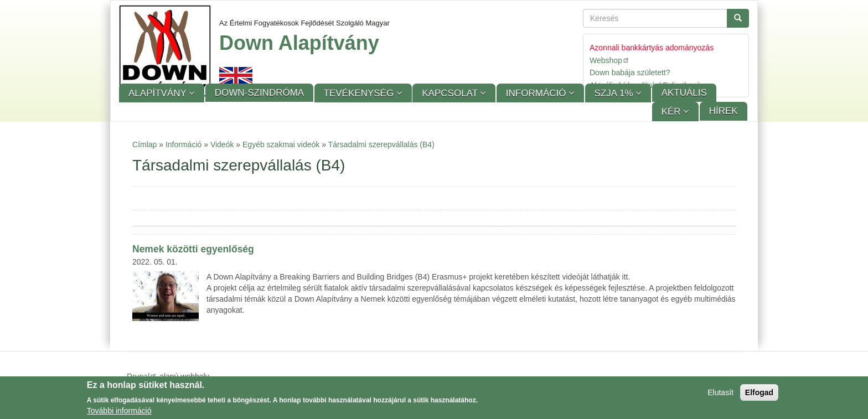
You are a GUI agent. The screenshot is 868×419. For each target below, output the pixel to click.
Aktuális (684, 93)
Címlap (144, 144)
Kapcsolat (451, 93)
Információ (537, 93)
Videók (222, 144)
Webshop (610, 60)
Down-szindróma (259, 93)
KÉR (673, 112)
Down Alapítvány (299, 43)
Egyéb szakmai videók (281, 144)
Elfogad (759, 394)
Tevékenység (360, 93)
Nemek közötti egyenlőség (193, 249)
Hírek (724, 111)
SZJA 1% (615, 93)
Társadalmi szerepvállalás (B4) (381, 144)
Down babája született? (630, 73)
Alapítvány (159, 93)
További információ (119, 412)
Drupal (142, 376)
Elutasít (720, 394)
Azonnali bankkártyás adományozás (652, 48)
